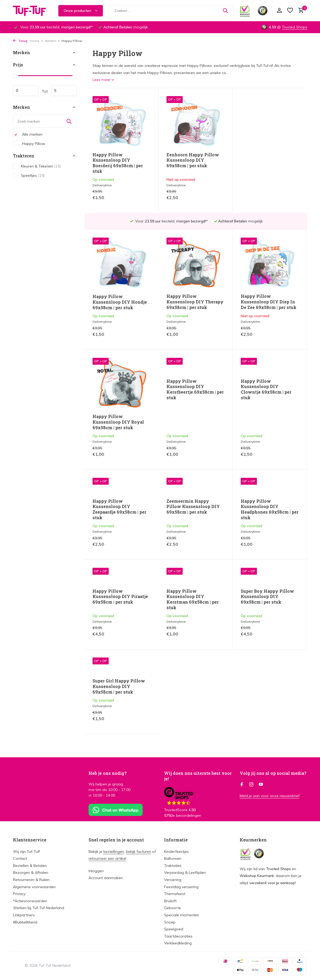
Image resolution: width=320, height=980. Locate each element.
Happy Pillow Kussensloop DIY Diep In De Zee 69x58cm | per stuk (194, 285)
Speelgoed (174, 929)
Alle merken (28, 135)
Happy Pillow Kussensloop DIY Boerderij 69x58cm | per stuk (118, 163)
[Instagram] (251, 785)
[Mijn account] (279, 11)
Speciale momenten (182, 915)
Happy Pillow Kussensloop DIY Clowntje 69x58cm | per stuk (192, 389)
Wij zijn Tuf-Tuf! (27, 852)
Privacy (19, 894)
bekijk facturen (139, 852)
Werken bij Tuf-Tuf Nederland (39, 908)
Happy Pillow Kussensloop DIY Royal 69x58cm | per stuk (266, 286)
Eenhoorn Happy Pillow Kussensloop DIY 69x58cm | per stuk (193, 160)
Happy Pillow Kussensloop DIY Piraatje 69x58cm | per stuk (268, 476)
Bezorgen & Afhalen (31, 872)
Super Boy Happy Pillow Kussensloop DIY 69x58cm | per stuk (193, 566)
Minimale (26, 91)
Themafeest (175, 894)
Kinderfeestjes (176, 852)
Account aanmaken (106, 878)
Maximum (64, 91)
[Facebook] (242, 785)
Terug (20, 41)
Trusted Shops (295, 27)
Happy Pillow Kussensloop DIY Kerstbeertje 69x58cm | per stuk (121, 389)
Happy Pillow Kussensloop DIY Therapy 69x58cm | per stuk (121, 285)
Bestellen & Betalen (30, 866)
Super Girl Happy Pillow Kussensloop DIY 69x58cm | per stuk (267, 566)
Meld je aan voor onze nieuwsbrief (270, 796)
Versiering (173, 880)
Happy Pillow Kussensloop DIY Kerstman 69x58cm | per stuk (119, 569)
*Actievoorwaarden (30, 901)
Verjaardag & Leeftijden (185, 872)
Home (37, 41)
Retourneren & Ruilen (31, 880)
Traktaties (173, 866)
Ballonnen (173, 858)
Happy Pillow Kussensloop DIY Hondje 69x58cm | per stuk (268, 160)
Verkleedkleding (178, 943)
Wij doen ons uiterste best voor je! (198, 776)
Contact (20, 858)
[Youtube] (261, 785)
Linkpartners (24, 915)
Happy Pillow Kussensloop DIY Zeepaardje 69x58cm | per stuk (268, 389)
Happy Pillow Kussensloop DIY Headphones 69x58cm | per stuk (195, 479)
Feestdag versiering (181, 887)
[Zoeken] (171, 11)
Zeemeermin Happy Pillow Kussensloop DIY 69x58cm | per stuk (119, 476)
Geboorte (172, 908)
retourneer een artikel (107, 858)
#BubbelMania (25, 922)
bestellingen (114, 852)
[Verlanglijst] (290, 11)
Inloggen (96, 871)
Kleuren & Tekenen (37, 166)
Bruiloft (170, 901)
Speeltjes (29, 176)
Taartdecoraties (178, 936)
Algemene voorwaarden (34, 887)
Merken (52, 41)
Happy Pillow (29, 144)
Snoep (170, 922)
